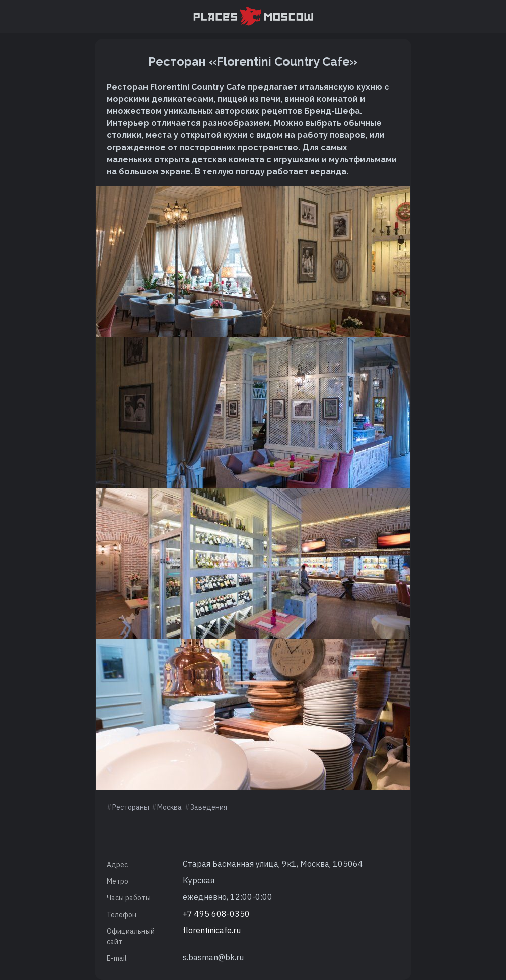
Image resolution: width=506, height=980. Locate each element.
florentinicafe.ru (212, 930)
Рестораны (131, 807)
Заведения (209, 807)
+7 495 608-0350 (216, 914)
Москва (169, 807)
